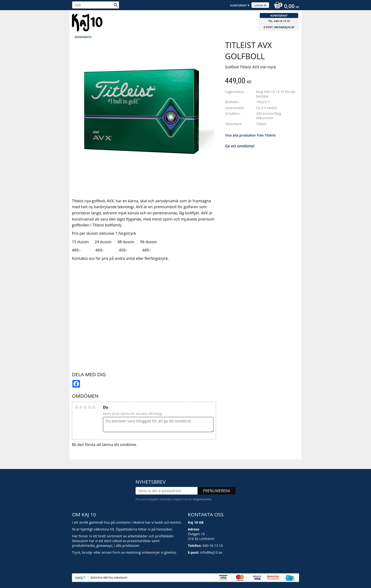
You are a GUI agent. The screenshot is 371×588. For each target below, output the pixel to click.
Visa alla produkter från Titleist (250, 135)
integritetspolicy (202, 499)
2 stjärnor (81, 407)
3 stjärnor (85, 407)
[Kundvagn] (285, 7)
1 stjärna (77, 407)
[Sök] (116, 5)
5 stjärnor (94, 407)
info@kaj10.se (284, 27)
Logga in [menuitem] (260, 5)
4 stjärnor (89, 407)
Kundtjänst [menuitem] (238, 5)
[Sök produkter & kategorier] (96, 5)
